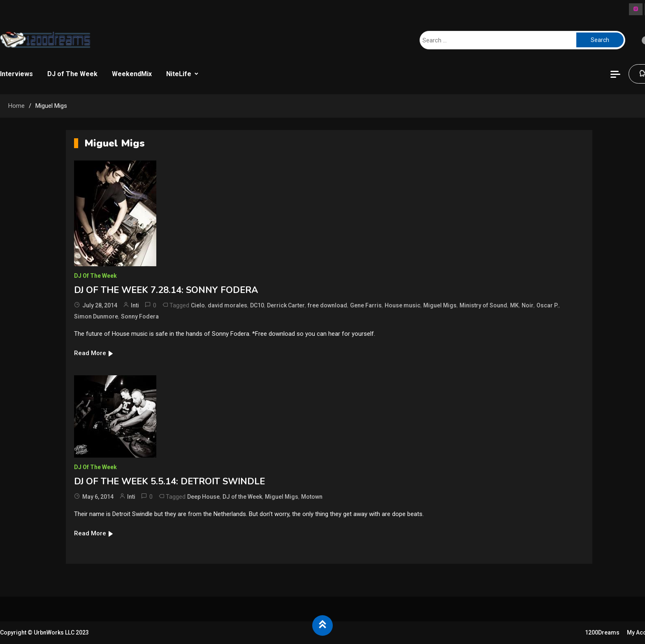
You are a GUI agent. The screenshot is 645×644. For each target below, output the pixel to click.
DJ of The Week (72, 74)
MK (514, 305)
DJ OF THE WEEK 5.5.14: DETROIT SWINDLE (169, 481)
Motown (312, 497)
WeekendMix (132, 74)
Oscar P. (548, 305)
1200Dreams (602, 632)
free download (327, 305)
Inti (135, 305)
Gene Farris (366, 305)
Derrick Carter (286, 305)
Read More (94, 353)
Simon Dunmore (96, 316)
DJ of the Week (242, 497)
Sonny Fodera (140, 316)
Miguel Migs (440, 305)
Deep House (203, 497)
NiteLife (179, 74)
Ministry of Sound (483, 305)
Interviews (16, 74)
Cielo (198, 305)
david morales (227, 305)
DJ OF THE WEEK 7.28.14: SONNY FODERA (166, 290)
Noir (528, 305)
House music (403, 305)
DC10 (257, 305)
